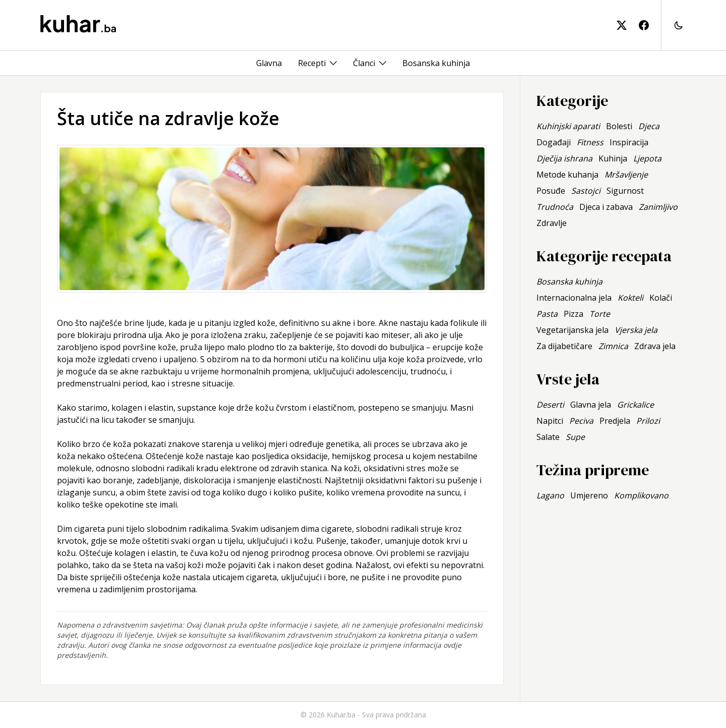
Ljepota (647, 158)
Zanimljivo (658, 207)
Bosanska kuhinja (436, 63)
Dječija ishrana (564, 158)
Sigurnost (625, 191)
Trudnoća (555, 207)
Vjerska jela (636, 330)
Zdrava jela (655, 346)
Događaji (554, 142)
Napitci (550, 421)
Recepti (312, 63)
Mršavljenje (626, 175)
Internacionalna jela (574, 298)
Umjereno (589, 495)
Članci (364, 63)
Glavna (269, 63)
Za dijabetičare (564, 346)
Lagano (550, 495)
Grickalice (636, 405)
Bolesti (619, 126)
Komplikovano (641, 495)
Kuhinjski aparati (568, 126)
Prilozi (648, 421)
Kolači (661, 298)
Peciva (581, 421)
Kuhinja (613, 158)
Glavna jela (591, 405)
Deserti (550, 405)
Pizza (573, 314)
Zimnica (613, 346)
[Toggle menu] (333, 63)
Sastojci (586, 191)
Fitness (590, 142)
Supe (575, 437)
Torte (600, 314)
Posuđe (551, 191)
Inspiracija (629, 142)
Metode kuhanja (567, 175)
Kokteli (630, 298)
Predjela (615, 421)
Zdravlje (552, 223)
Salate (548, 437)
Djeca (649, 126)
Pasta (547, 314)
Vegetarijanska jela (572, 330)
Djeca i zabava (606, 207)
